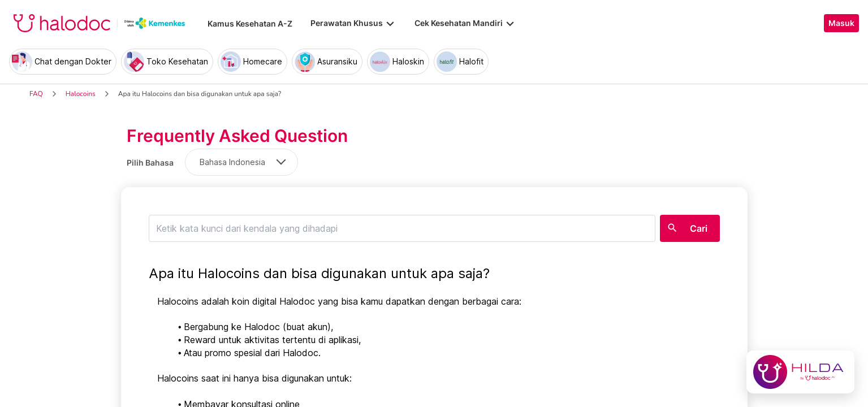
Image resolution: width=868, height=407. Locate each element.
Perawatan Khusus (353, 23)
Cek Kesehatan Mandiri (465, 23)
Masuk (841, 23)
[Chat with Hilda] (800, 372)
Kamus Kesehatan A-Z (250, 23)
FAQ (36, 94)
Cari (699, 228)
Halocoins (81, 94)
